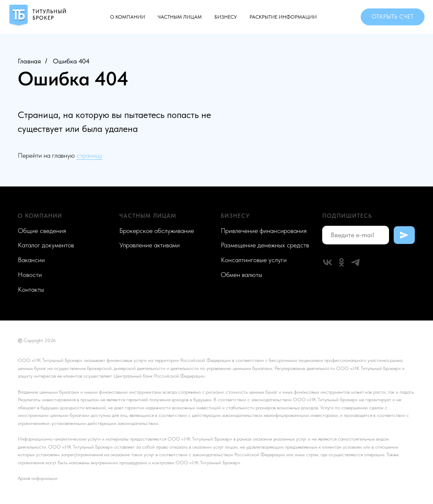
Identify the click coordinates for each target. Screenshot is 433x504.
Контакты (31, 289)
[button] (393, 17)
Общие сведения (42, 231)
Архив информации (38, 478)
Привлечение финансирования (264, 231)
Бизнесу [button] (226, 17)
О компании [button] (127, 17)
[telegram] (355, 262)
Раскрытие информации (283, 17)
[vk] (327, 262)
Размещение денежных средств (265, 245)
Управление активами (149, 245)
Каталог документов (46, 245)
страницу (89, 155)
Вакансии (31, 260)
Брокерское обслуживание (157, 231)
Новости (30, 275)
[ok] (341, 262)
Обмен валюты (241, 275)
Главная (29, 61)
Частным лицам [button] (180, 17)
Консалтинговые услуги (254, 260)
